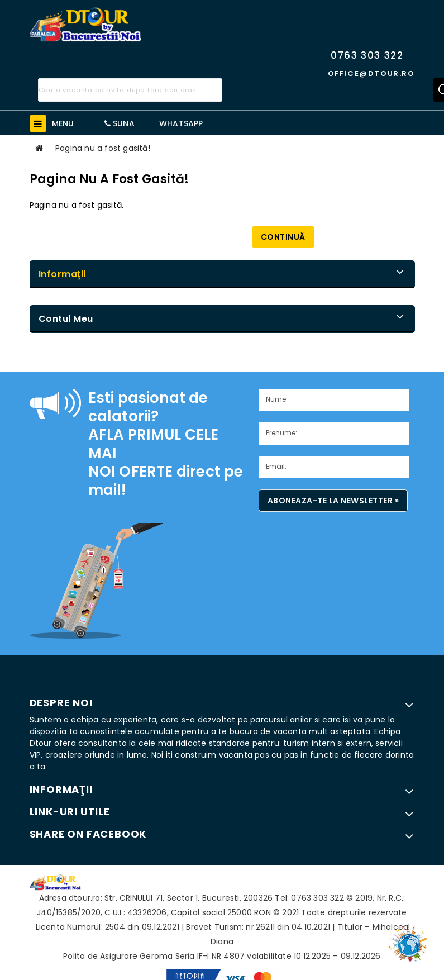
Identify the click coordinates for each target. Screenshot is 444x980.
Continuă (283, 237)
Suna (120, 123)
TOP (410, 938)
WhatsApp (181, 123)
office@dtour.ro (371, 73)
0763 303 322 (367, 55)
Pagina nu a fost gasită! (103, 148)
